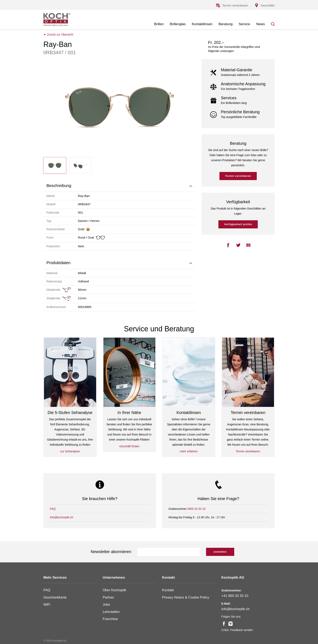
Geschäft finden (129, 446)
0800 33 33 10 (197, 509)
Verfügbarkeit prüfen (238, 225)
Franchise (110, 619)
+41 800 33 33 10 (235, 596)
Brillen (159, 24)
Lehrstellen (111, 612)
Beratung (226, 24)
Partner (109, 597)
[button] (119, 186)
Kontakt (168, 590)
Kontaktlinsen (202, 24)
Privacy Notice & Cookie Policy (186, 597)
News (261, 24)
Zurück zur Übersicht (58, 35)
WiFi (47, 605)
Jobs (106, 605)
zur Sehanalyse (70, 452)
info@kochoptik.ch (62, 517)
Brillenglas (178, 24)
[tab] (119, 186)
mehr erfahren (189, 452)
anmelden (220, 552)
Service (244, 24)
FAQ (53, 509)
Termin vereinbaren (238, 176)
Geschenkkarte (55, 597)
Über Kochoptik (115, 590)
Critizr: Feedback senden (237, 630)
